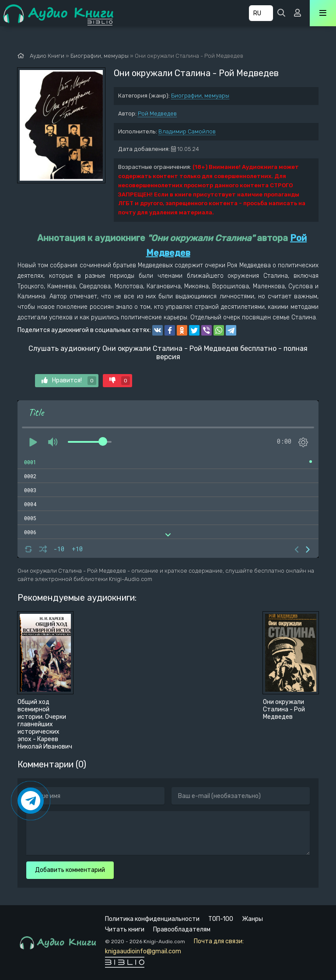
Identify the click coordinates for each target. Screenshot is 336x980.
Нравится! (69, 381)
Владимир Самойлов (187, 131)
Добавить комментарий (70, 870)
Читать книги (125, 929)
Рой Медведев (157, 114)
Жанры (252, 919)
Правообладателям (182, 929)
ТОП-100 (221, 919)
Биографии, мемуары (200, 96)
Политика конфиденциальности (152, 919)
